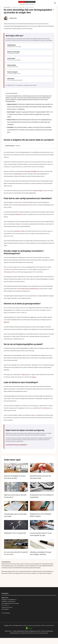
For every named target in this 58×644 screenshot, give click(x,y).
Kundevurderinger (49, 625)
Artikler (43, 625)
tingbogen (34, 377)
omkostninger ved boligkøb (30, 171)
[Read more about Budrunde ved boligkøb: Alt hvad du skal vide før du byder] (16, 468)
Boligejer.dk (6, 322)
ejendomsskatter (18, 174)
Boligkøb (8, 7)
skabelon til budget (38, 191)
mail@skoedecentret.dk (7, 607)
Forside (5, 7)
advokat (35, 633)
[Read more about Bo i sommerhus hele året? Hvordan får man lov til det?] (16, 544)
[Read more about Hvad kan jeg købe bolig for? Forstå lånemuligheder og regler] (42, 525)
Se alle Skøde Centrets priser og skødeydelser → (17, 445)
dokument (25, 205)
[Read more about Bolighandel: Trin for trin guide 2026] (16, 525)
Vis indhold (18, 146)
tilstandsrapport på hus (9, 272)
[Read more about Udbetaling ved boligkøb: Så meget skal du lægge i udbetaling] (42, 544)
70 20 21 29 (6, 605)
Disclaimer (25, 625)
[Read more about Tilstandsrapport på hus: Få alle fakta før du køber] (16, 506)
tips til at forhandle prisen (44, 408)
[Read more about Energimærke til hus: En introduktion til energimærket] (42, 487)
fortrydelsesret (18, 214)
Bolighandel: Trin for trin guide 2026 (15, 533)
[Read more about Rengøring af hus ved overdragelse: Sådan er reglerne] (42, 506)
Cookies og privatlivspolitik (34, 625)
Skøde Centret (13, 18)
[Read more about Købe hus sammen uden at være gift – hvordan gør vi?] (16, 487)
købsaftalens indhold (19, 231)
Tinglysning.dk (25, 375)
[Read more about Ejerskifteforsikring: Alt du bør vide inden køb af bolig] (42, 468)
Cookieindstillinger (6, 613)
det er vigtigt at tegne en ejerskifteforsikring (28, 289)
